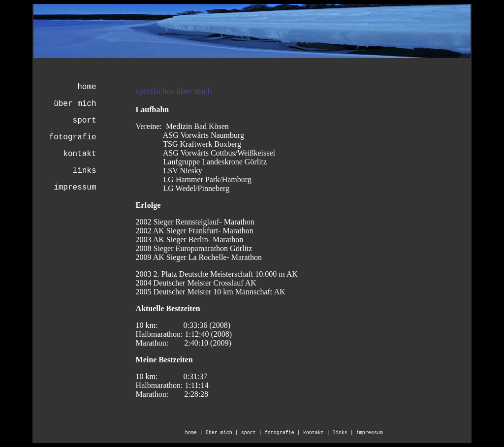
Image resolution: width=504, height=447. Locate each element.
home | (195, 433)
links (85, 171)
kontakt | (318, 433)
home (87, 87)
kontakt (79, 154)
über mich (75, 104)
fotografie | (284, 433)
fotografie (73, 137)
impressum (75, 188)
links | (345, 433)
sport (85, 121)
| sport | (250, 433)
